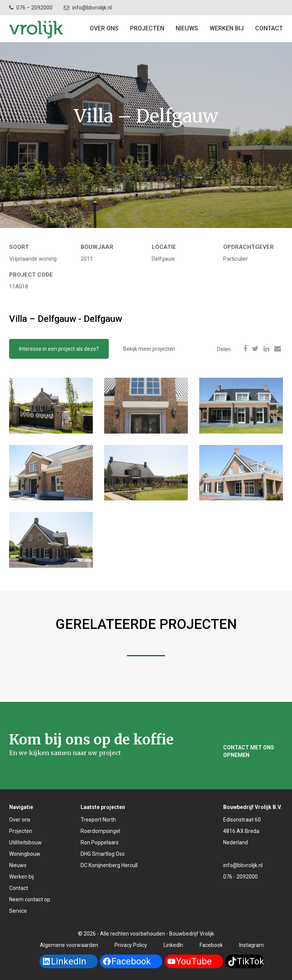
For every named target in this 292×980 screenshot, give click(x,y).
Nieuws (187, 28)
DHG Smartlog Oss (103, 854)
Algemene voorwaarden (69, 945)
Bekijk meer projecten (149, 349)
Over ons (104, 28)
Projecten (21, 831)
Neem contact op (30, 899)
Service (18, 911)
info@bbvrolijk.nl (92, 8)
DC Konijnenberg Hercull (109, 865)
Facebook (211, 945)
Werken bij (227, 28)
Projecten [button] (147, 28)
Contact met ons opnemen (249, 751)
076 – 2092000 (34, 8)
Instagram (252, 945)
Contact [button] (269, 28)
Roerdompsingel (100, 831)
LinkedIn (173, 945)
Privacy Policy (131, 945)
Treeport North (98, 820)
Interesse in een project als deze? (59, 349)
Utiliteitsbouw (25, 842)
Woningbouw (25, 854)
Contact (19, 888)
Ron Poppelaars (100, 842)
